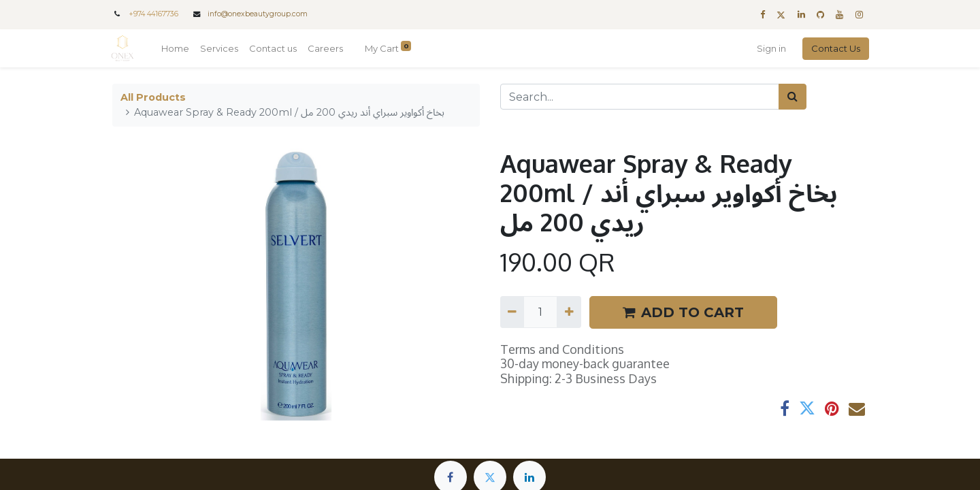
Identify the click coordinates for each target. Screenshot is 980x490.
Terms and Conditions (562, 349)
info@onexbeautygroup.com (258, 14)
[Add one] (569, 312)
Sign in (770, 48)
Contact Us (834, 48)
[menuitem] (177, 49)
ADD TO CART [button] (683, 312)
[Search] (793, 97)
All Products (153, 97)
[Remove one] (512, 312)
